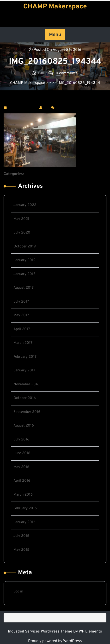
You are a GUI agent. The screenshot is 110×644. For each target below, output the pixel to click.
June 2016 (22, 453)
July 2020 (22, 233)
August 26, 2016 (23, 108)
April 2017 (22, 329)
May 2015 (21, 550)
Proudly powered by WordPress (55, 641)
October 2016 (25, 398)
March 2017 (23, 343)
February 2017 (25, 357)
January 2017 (24, 371)
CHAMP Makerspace (55, 7)
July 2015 (21, 536)
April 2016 (22, 481)
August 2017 (24, 288)
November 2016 (26, 384)
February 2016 (25, 508)
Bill (47, 107)
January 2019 (24, 260)
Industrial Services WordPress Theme (41, 632)
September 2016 (27, 412)
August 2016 (24, 426)
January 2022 (25, 205)
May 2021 (21, 219)
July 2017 (21, 302)
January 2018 (24, 274)
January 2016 (24, 522)
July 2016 (21, 440)
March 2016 (23, 495)
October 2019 (25, 247)
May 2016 (21, 467)
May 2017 (21, 315)
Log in (18, 592)
